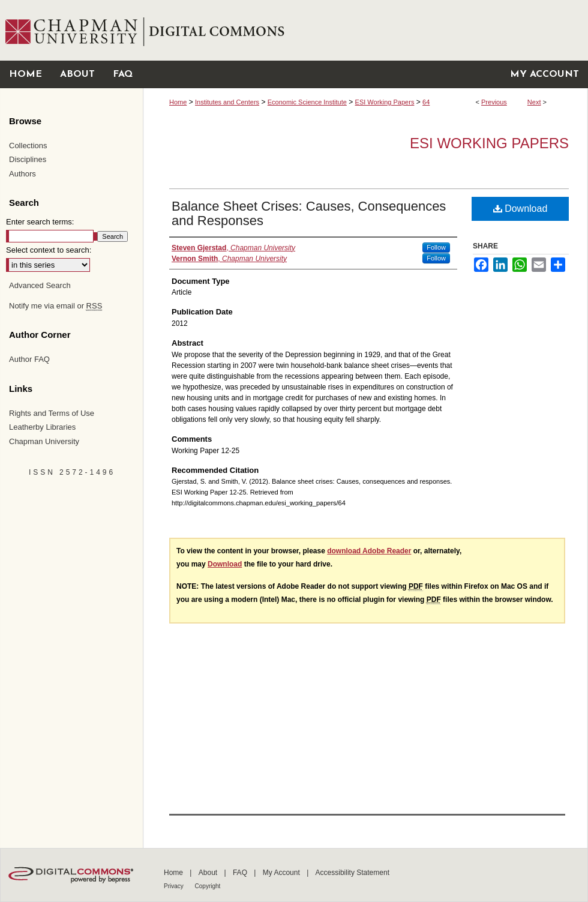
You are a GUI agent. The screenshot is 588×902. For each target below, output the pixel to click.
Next (534, 102)
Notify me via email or (55, 306)
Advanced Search (40, 285)
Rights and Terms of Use (52, 413)
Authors (22, 174)
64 (426, 102)
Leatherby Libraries (42, 427)
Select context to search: (49, 250)
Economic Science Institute (307, 102)
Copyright (208, 886)
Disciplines (28, 159)
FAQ (241, 873)
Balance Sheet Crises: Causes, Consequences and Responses (309, 213)
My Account (282, 873)
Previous (494, 102)
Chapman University (44, 441)
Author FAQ (29, 359)
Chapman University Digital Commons (365, 30)
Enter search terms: (40, 222)
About (209, 873)
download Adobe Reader (369, 551)
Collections (28, 146)
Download (520, 209)
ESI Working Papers (385, 102)
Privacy (175, 886)
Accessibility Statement (352, 873)
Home (178, 102)
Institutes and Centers (227, 102)
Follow (436, 247)
